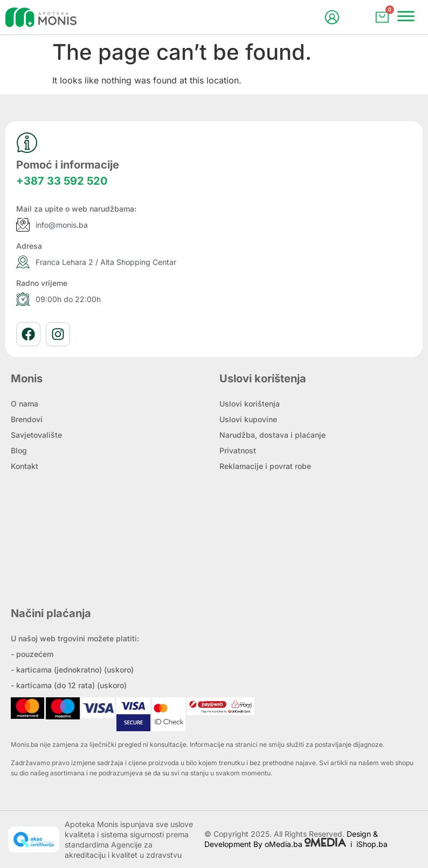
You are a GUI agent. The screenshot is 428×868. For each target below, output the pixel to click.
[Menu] (406, 16)
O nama (25, 404)
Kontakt (25, 466)
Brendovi (27, 419)
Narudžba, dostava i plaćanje (272, 435)
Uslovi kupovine (248, 419)
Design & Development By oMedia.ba (291, 839)
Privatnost (238, 450)
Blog (19, 450)
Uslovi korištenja (250, 404)
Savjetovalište (36, 435)
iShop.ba (372, 844)
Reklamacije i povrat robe (265, 466)
